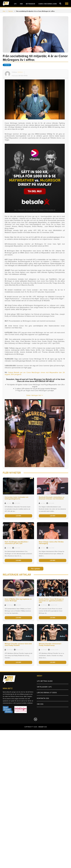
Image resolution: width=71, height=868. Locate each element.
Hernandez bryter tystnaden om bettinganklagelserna (17, 498)
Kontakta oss (43, 698)
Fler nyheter (35, 569)
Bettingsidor (30, 4)
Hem (21, 4)
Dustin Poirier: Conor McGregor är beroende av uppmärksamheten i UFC (51, 601)
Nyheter (7, 65)
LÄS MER (18, 516)
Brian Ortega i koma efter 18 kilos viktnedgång (51, 543)
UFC (15, 4)
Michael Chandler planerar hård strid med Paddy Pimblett (18, 644)
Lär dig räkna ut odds (47, 693)
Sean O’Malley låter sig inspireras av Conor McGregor (18, 600)
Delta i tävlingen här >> (35, 395)
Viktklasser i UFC (44, 687)
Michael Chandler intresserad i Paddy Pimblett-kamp (50, 644)
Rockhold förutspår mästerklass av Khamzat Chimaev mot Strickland (52, 498)
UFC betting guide (45, 681)
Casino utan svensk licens (47, 4)
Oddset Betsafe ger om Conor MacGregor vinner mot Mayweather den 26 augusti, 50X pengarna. (35, 373)
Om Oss (40, 704)
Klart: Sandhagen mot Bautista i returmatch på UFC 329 (16, 543)
